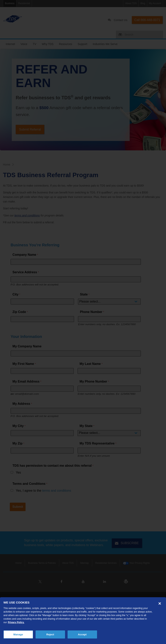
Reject (50, 634)
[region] (83, 621)
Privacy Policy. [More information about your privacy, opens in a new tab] (16, 622)
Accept (82, 634)
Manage (18, 634)
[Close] (160, 604)
